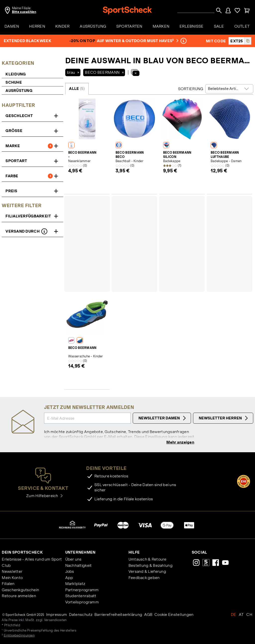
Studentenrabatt (81, 596)
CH (249, 615)
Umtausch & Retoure (148, 560)
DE (234, 615)
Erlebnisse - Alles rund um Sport (32, 560)
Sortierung (191, 89)
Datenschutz (81, 615)
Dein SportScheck (22, 553)
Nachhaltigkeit (79, 566)
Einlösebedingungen (19, 636)
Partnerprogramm (82, 590)
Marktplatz (75, 584)
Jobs (70, 572)
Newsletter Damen (163, 418)
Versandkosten (55, 621)
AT (241, 615)
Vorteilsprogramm (82, 603)
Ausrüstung (19, 91)
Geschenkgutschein (20, 590)
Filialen (8, 584)
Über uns (73, 560)
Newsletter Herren (224, 418)
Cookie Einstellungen (174, 615)
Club (6, 566)
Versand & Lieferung (147, 572)
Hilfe (134, 553)
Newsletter (12, 572)
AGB (148, 615)
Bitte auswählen (24, 12)
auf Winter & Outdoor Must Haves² (137, 41)
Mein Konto (12, 578)
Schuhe (14, 82)
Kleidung (16, 74)
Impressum (57, 615)
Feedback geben (144, 578)
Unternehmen (80, 553)
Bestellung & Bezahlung (151, 566)
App (69, 578)
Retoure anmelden (19, 596)
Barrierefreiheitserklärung (118, 615)
